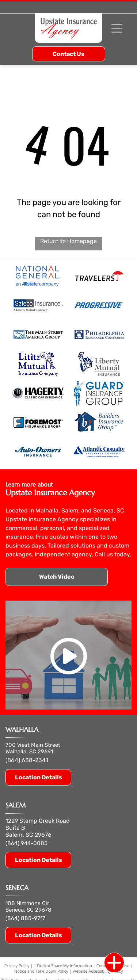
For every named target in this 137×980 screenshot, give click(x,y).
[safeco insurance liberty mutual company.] (38, 305)
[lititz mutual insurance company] (38, 364)
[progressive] (99, 305)
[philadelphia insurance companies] (99, 334)
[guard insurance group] (99, 393)
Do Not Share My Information (64, 966)
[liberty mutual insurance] (99, 364)
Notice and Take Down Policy (41, 971)
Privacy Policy (17, 966)
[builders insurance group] (99, 422)
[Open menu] (117, 28)
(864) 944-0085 (26, 843)
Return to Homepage (68, 241)
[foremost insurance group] (38, 422)
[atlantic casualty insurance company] (99, 451)
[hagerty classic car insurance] (38, 393)
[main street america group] (38, 334)
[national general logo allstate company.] (38, 276)
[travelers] (99, 276)
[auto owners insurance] (38, 451)
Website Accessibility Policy (98, 971)
